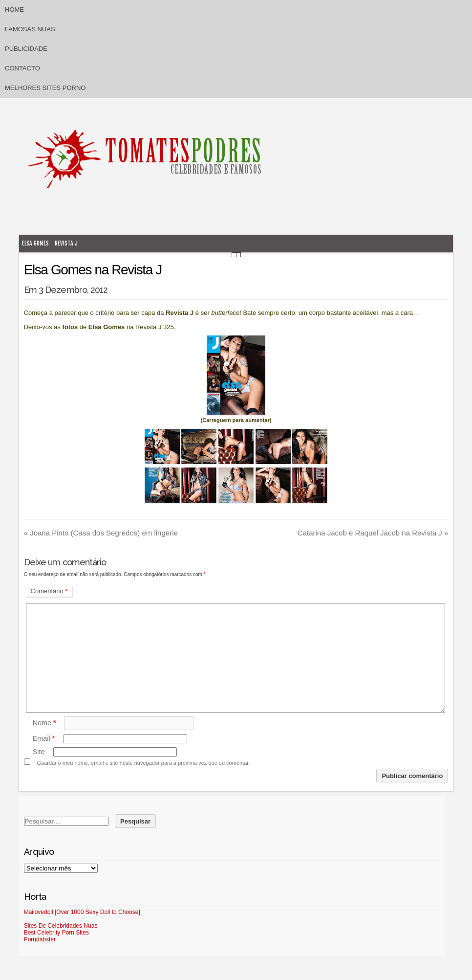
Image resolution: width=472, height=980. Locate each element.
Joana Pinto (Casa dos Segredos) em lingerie (101, 533)
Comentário (49, 591)
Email (44, 738)
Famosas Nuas (30, 29)
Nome (44, 723)
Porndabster (40, 939)
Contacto (22, 68)
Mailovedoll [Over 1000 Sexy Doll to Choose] (82, 912)
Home (14, 10)
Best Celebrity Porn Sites (56, 933)
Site (39, 752)
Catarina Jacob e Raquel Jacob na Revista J (373, 533)
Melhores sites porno (45, 88)
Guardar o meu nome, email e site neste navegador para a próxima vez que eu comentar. (143, 763)
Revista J (66, 243)
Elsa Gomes (35, 243)
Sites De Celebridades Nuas (61, 926)
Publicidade (26, 49)
